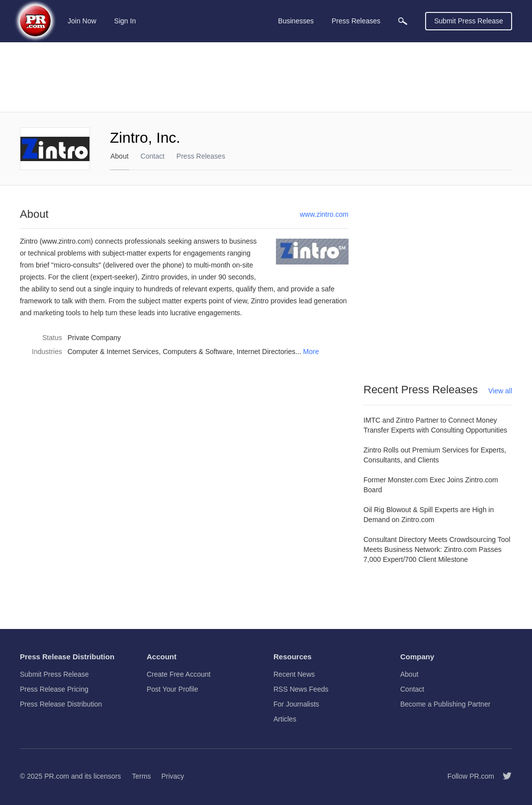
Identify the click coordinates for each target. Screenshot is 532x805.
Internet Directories (266, 352)
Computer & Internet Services (113, 352)
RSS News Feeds (301, 689)
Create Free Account (178, 674)
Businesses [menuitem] (296, 21)
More (311, 352)
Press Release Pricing (54, 689)
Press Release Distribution (61, 704)
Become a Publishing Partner (445, 704)
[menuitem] (403, 21)
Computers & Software (198, 352)
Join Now (82, 21)
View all (500, 391)
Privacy (173, 776)
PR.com (57, 776)
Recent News (294, 674)
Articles (285, 719)
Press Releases (201, 156)
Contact (153, 156)
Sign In (125, 21)
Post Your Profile (173, 689)
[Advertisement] (266, 77)
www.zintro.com (324, 214)
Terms (141, 776)
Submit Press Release (469, 21)
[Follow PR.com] (503, 776)
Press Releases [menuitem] (356, 21)
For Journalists (296, 704)
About (120, 156)
